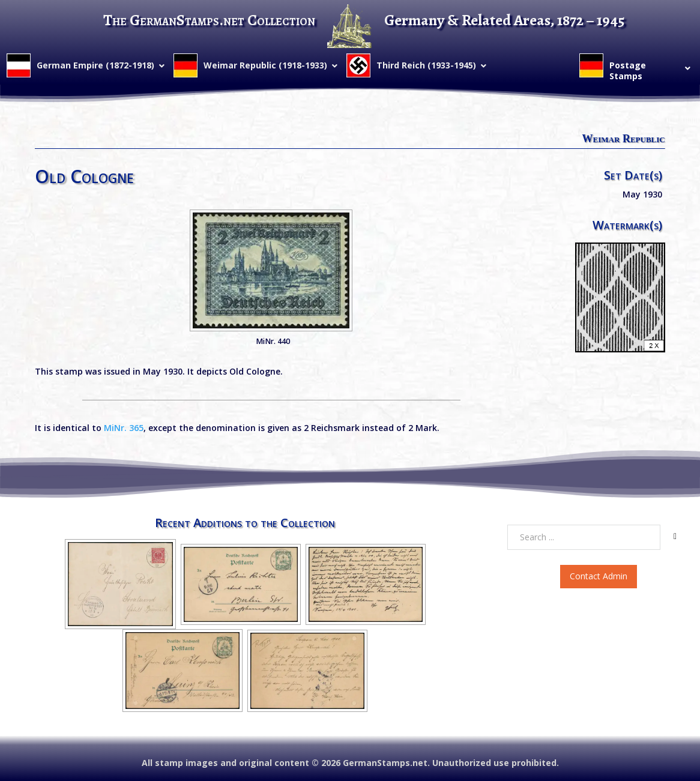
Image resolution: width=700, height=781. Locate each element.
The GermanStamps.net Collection (209, 20)
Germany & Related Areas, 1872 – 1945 (505, 20)
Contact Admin (599, 576)
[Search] (675, 537)
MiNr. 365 (124, 428)
